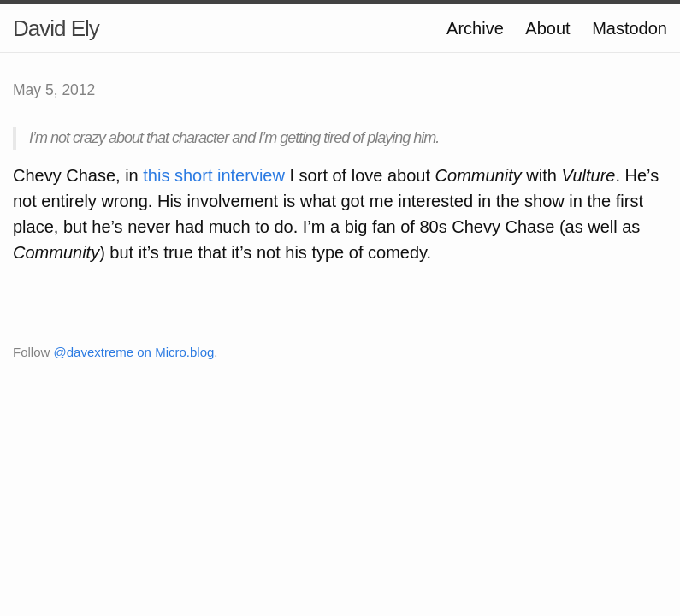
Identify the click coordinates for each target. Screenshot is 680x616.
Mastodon (630, 28)
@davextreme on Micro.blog (134, 352)
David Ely (56, 28)
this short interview (214, 175)
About (547, 28)
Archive (475, 28)
